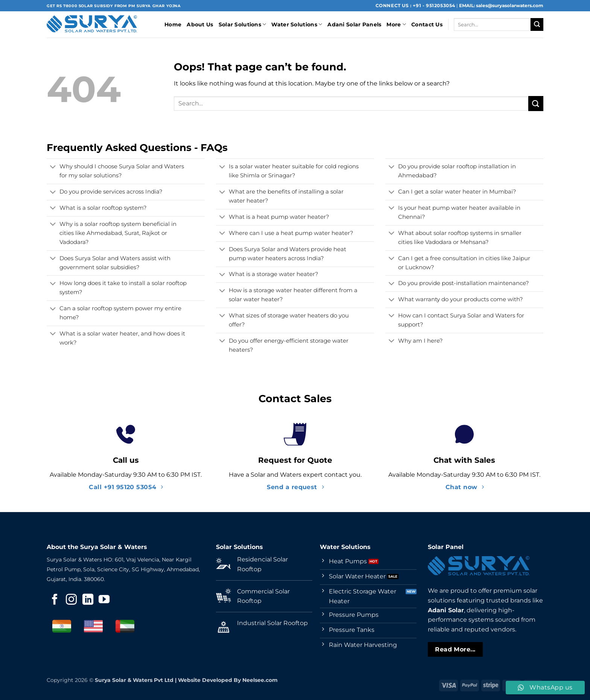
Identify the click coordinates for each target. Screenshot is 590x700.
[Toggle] (53, 168)
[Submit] (537, 24)
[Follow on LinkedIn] (88, 600)
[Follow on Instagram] (71, 600)
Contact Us (427, 24)
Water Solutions (297, 24)
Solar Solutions (243, 24)
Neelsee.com (260, 680)
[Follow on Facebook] (55, 600)
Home (173, 24)
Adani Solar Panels (354, 24)
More (396, 24)
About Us (200, 24)
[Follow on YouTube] (104, 600)
